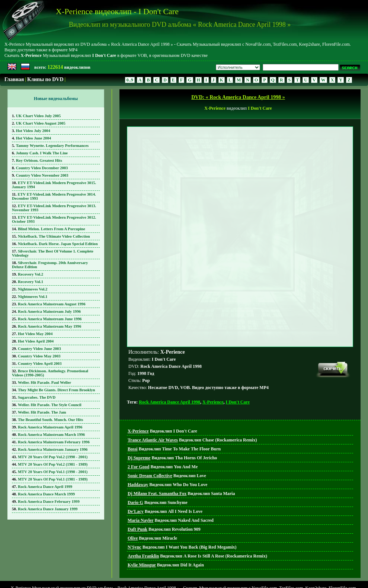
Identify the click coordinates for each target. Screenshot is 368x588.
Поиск (203, 573)
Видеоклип (162, 397)
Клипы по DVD (45, 79)
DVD (186, 573)
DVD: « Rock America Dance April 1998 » (238, 97)
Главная (14, 79)
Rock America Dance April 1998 (169, 368)
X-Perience (213, 368)
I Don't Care (238, 368)
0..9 (130, 80)
